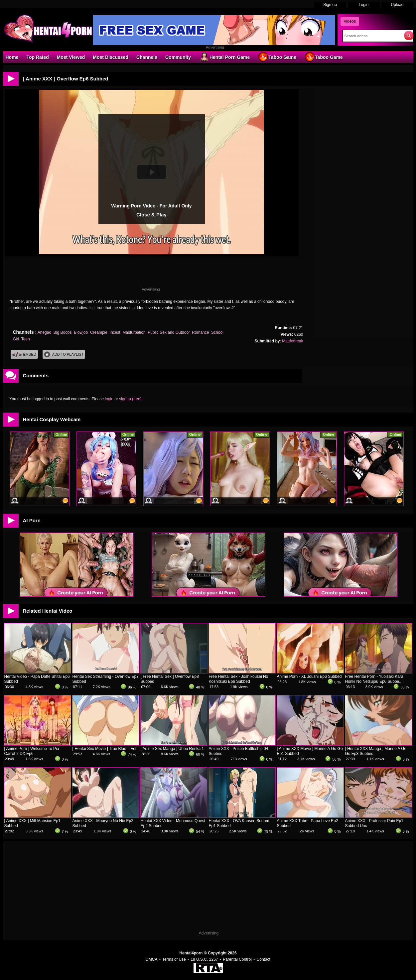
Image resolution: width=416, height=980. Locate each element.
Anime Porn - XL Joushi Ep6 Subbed (309, 676)
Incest (115, 332)
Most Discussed (111, 57)
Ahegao (44, 332)
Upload (397, 5)
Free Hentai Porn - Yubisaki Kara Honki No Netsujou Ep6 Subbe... (374, 679)
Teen (26, 339)
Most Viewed (71, 57)
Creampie (99, 332)
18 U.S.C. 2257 (204, 959)
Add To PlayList (64, 355)
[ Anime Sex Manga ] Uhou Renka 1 (172, 749)
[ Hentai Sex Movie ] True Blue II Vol (104, 749)
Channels (147, 57)
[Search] (372, 36)
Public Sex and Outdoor (169, 332)
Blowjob (81, 332)
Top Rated (37, 57)
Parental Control (237, 959)
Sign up (330, 5)
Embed (24, 355)
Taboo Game (277, 57)
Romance (200, 332)
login (109, 399)
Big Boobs (63, 332)
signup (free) (130, 399)
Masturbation (134, 332)
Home (12, 57)
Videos (350, 21)
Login (364, 5)
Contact (264, 959)
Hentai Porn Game (224, 57)
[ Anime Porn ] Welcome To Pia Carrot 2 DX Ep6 (32, 751)
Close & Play (151, 215)
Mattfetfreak (292, 341)
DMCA (151, 959)
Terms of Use (174, 959)
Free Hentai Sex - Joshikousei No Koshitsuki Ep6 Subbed (239, 679)
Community (178, 57)
